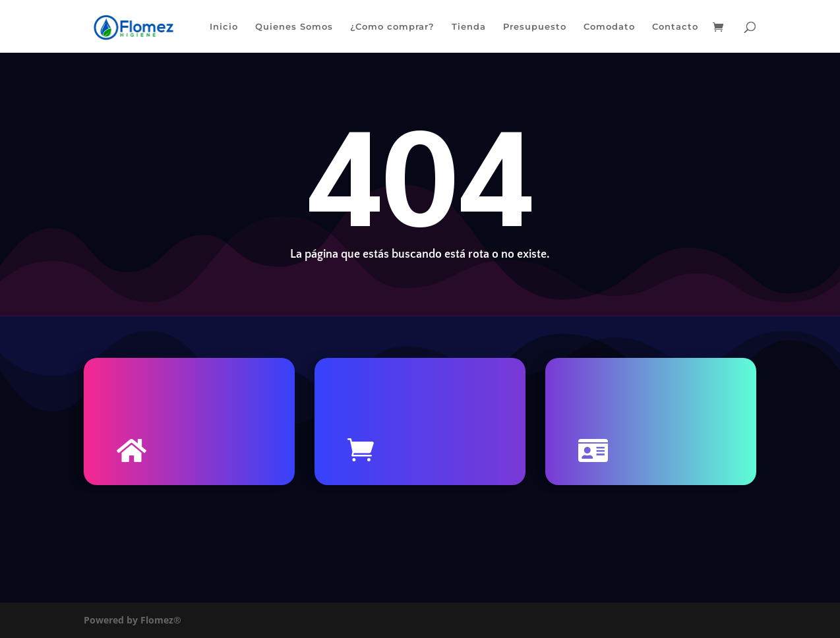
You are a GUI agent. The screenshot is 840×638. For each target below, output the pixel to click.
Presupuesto (535, 27)
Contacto (675, 27)
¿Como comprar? (392, 27)
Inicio (224, 27)
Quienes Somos (294, 27)
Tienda (469, 27)
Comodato (609, 27)
